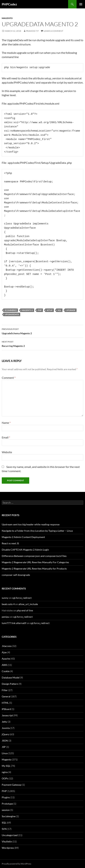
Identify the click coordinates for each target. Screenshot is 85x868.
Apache (6, 659)
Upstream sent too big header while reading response (31, 524)
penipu (6, 617)
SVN (4, 829)
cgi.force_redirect (22, 598)
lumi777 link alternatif (14, 623)
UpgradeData (12, 314)
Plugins (6, 797)
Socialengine (9, 816)
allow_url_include (28, 604)
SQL (59, 310)
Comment (9, 378)
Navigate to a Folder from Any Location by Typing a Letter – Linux (37, 531)
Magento (7, 18)
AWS (4, 665)
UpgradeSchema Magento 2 (42, 331)
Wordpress (8, 848)
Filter (5, 690)
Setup (50, 310)
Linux (5, 753)
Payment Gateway (12, 785)
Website (7, 452)
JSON (5, 741)
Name (6, 423)
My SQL (6, 766)
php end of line (25, 610)
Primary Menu (81, 4)
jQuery (6, 734)
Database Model (11, 677)
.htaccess (7, 646)
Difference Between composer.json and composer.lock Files (34, 556)
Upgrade (71, 310)
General (6, 696)
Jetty (4, 722)
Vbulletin (7, 841)
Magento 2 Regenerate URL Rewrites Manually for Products (34, 569)
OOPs (5, 778)
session (6, 810)
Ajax (4, 652)
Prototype (7, 804)
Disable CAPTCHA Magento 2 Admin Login (25, 550)
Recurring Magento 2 (42, 344)
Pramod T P (32, 31)
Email (6, 437)
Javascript (7, 715)
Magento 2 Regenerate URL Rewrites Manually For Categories (35, 562)
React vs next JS (10, 543)
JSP (4, 747)
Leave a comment (53, 31)
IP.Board (6, 709)
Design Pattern (10, 684)
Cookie (6, 671)
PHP (40, 310)
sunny (5, 598)
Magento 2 (27, 310)
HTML (5, 703)
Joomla (6, 728)
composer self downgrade (16, 575)
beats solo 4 (8, 604)
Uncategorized (10, 835)
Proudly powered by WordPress (16, 864)
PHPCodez (9, 4)
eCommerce (11, 310)
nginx (5, 772)
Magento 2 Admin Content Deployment (23, 537)
